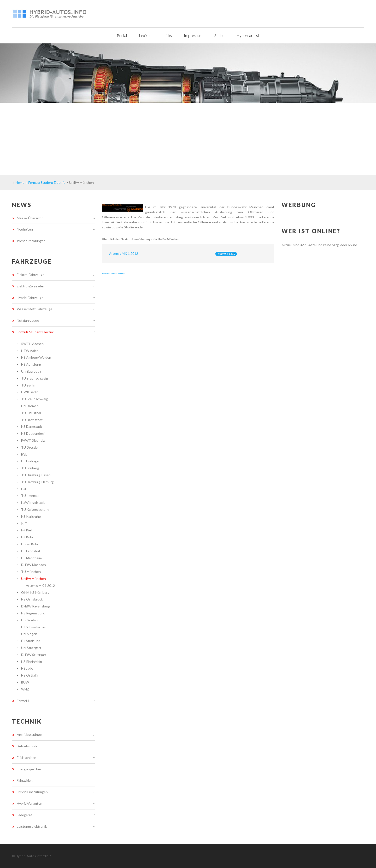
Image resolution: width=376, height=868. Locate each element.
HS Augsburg (31, 364)
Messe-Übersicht (30, 218)
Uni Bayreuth (31, 371)
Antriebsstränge (29, 735)
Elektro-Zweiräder (30, 286)
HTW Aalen (30, 351)
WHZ (25, 689)
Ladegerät (24, 815)
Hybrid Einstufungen (32, 792)
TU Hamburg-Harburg (37, 482)
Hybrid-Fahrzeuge (30, 298)
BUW (25, 682)
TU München (31, 572)
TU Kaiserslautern (35, 509)
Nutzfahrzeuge (28, 320)
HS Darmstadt (32, 426)
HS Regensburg (33, 613)
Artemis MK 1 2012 (124, 253)
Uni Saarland (30, 620)
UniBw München (33, 579)
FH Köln (27, 537)
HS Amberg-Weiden (36, 357)
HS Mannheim (31, 558)
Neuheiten (25, 229)
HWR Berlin (30, 392)
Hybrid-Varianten (29, 803)
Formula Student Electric (35, 332)
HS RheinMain (32, 662)
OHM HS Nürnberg (35, 592)
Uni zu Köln (29, 544)
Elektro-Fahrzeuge (31, 275)
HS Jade (27, 668)
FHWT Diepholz (33, 440)
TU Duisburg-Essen (36, 475)
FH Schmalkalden (34, 627)
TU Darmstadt (32, 420)
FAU (24, 454)
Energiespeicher (29, 769)
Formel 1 (23, 701)
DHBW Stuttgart (34, 655)
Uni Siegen (29, 634)
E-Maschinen (26, 758)
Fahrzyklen (25, 780)
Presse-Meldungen (31, 241)
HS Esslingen (31, 461)
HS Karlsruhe (31, 516)
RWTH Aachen (32, 344)
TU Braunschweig (35, 378)
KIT (24, 523)
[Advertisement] (188, 139)
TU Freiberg (30, 468)
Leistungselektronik (32, 826)
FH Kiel (26, 530)
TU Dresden (30, 447)
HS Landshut (31, 551)
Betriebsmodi (27, 746)
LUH (24, 489)
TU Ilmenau (30, 496)
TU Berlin (28, 385)
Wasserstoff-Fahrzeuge (35, 309)
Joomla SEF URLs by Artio (113, 273)
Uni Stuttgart (31, 648)
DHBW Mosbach (33, 565)
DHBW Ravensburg (36, 606)
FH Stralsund (31, 641)
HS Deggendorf (33, 433)
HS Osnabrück (32, 599)
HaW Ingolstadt (33, 502)
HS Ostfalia (30, 675)
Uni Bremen (30, 406)
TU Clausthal (31, 413)
